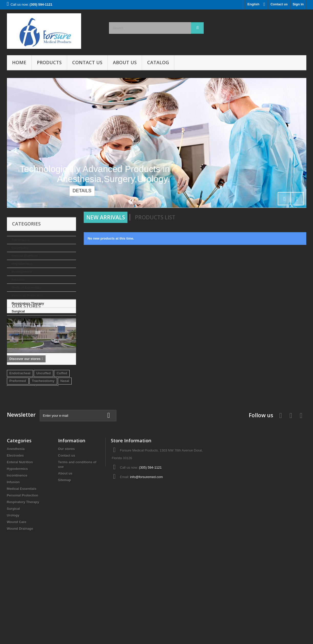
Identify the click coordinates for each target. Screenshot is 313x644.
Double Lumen (21, 465)
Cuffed (62, 442)
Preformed (18, 449)
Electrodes (20, 248)
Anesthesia (21, 240)
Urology (18, 319)
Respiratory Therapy (28, 303)
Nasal (65, 449)
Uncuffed (44, 442)
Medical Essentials (27, 287)
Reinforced (47, 457)
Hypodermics (22, 264)
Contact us (279, 4)
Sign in (298, 4)
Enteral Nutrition (25, 256)
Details (82, 191)
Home (19, 62)
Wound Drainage (25, 335)
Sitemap (65, 563)
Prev (284, 199)
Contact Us (87, 62)
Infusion (18, 280)
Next (297, 199)
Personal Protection (28, 295)
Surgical (18, 311)
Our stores (26, 355)
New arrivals (106, 217)
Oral (42, 465)
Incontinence (22, 272)
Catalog (158, 62)
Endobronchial (21, 457)
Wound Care (21, 327)
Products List (155, 217)
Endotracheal (20, 442)
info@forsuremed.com (146, 560)
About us (125, 62)
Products (49, 62)
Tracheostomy (43, 449)
